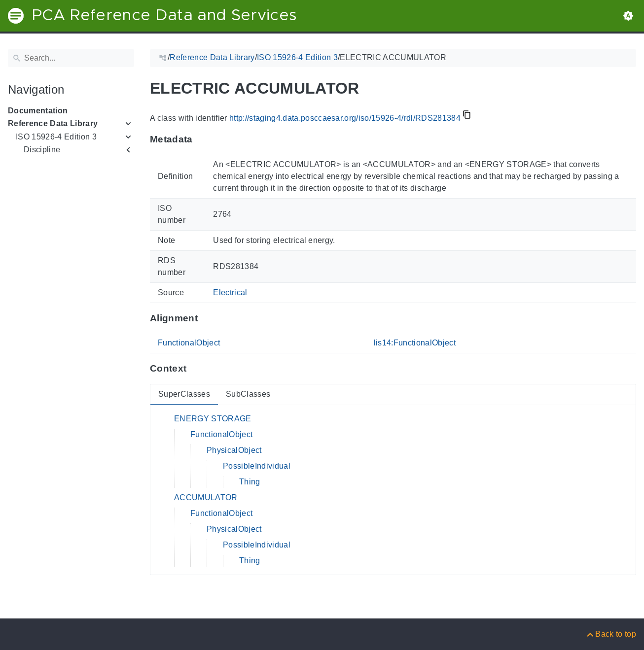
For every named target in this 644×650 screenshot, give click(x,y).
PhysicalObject (234, 450)
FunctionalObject (189, 343)
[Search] (71, 58)
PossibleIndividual (257, 466)
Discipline (42, 150)
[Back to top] (611, 634)
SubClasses (248, 394)
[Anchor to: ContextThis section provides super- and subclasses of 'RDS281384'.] (196, 369)
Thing (250, 482)
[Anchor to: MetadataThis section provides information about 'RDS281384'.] (202, 139)
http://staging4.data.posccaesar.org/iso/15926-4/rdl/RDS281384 (345, 118)
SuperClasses (184, 394)
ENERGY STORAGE (213, 419)
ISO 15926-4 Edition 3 (56, 137)
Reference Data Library (53, 123)
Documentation (38, 111)
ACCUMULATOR (206, 497)
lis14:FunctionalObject (415, 343)
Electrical (230, 292)
